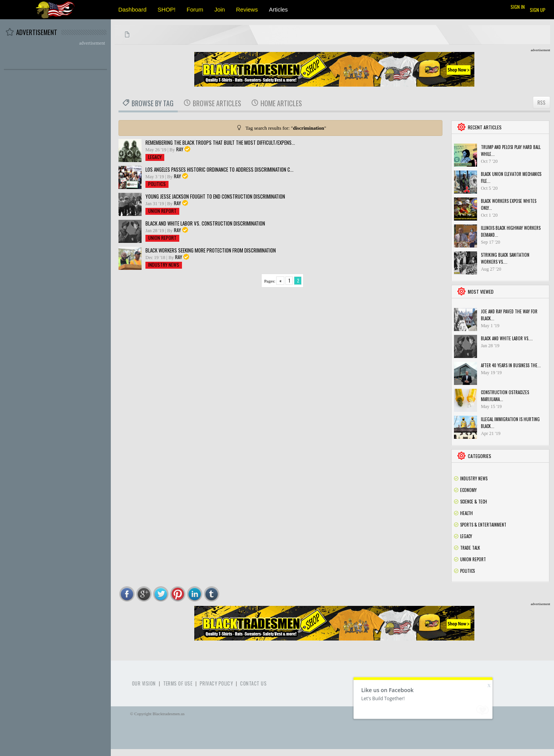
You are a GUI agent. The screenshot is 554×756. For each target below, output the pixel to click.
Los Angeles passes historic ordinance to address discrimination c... (219, 169)
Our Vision (144, 683)
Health (466, 513)
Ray (180, 149)
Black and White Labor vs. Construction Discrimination (205, 223)
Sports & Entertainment (483, 525)
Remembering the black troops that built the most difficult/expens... (220, 142)
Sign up (538, 10)
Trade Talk (470, 548)
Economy (468, 490)
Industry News (164, 265)
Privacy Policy (216, 683)
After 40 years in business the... (511, 365)
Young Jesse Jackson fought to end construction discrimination (215, 196)
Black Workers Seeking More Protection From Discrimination (211, 250)
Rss (544, 478)
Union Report (162, 211)
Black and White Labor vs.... (507, 338)
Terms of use (178, 683)
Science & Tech (474, 502)
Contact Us (253, 683)
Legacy (155, 157)
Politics (157, 184)
